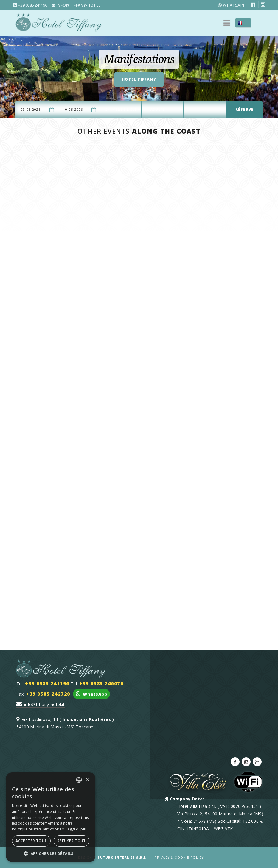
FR (247, 23)
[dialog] (51, 817)
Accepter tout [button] (31, 841)
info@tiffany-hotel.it (41, 704)
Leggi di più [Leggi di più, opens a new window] (76, 829)
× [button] (87, 780)
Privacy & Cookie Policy (179, 858)
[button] (51, 853)
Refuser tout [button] (72, 841)
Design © (113, 858)
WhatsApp (232, 5)
